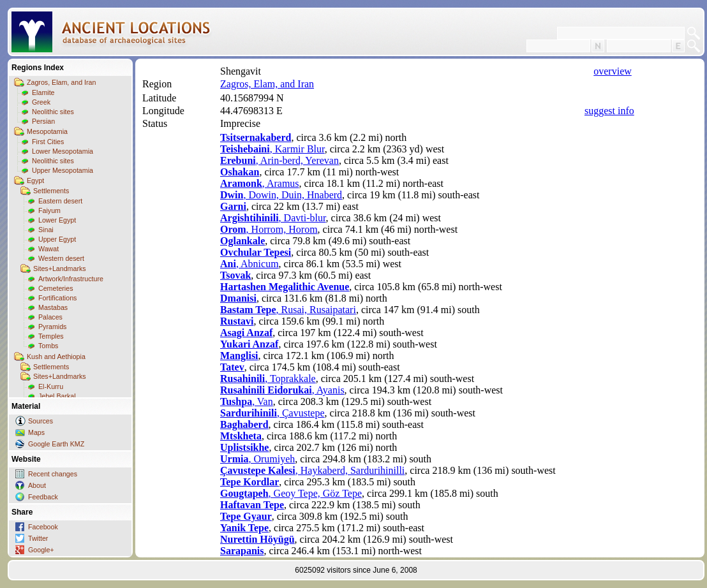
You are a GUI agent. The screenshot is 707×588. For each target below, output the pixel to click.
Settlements (51, 191)
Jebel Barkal (57, 396)
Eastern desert (60, 201)
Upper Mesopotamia (63, 170)
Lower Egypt (57, 220)
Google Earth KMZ (56, 444)
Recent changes (53, 474)
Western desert (61, 258)
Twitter (38, 538)
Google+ (41, 550)
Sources (41, 421)
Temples (51, 336)
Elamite (43, 92)
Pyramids (52, 327)
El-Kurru (51, 386)
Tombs (48, 346)
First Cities (48, 142)
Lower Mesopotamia (63, 151)
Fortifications (57, 298)
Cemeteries (56, 288)
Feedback (43, 497)
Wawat (48, 249)
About (37, 485)
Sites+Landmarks (60, 268)
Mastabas (53, 307)
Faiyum (49, 210)
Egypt (35, 180)
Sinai (46, 230)
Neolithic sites (53, 112)
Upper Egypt (57, 239)
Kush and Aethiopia (56, 356)
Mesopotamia (47, 131)
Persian (43, 121)
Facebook (43, 527)
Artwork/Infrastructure (71, 279)
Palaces (50, 317)
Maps (36, 432)
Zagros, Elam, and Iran (61, 82)
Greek (41, 102)
